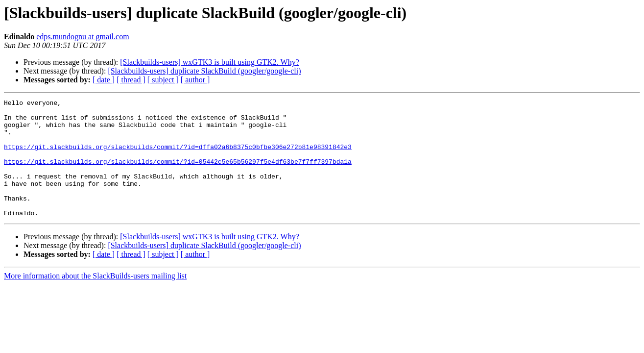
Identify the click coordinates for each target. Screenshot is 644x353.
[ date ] (104, 80)
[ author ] (195, 80)
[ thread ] (131, 80)
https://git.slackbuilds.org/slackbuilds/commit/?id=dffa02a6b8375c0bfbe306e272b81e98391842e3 (178, 157)
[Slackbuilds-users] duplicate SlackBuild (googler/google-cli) (204, 71)
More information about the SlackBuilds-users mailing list (95, 299)
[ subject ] (163, 80)
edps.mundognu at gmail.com (83, 37)
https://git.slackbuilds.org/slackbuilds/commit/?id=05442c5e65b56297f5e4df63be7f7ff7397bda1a (178, 175)
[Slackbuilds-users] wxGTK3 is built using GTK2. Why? (209, 62)
